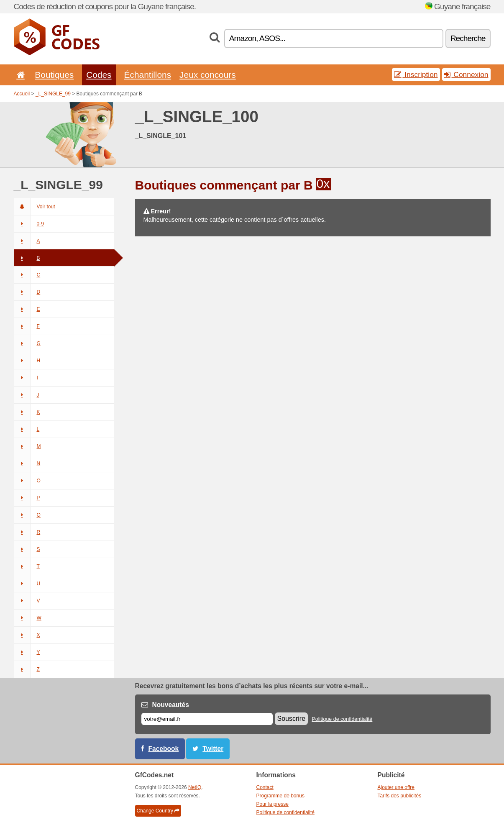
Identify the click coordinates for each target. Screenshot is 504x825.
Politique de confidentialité (342, 719)
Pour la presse (272, 804)
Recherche (468, 38)
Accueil (22, 94)
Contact (265, 787)
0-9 (29, 224)
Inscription (416, 74)
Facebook (164, 749)
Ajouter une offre (396, 787)
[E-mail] (207, 719)
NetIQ (195, 787)
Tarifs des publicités (400, 796)
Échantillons (148, 75)
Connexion (466, 74)
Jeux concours (208, 75)
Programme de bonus (280, 796)
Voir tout (35, 207)
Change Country (158, 811)
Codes (99, 75)
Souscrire (292, 719)
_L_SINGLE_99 (53, 94)
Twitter (213, 749)
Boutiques (54, 75)
